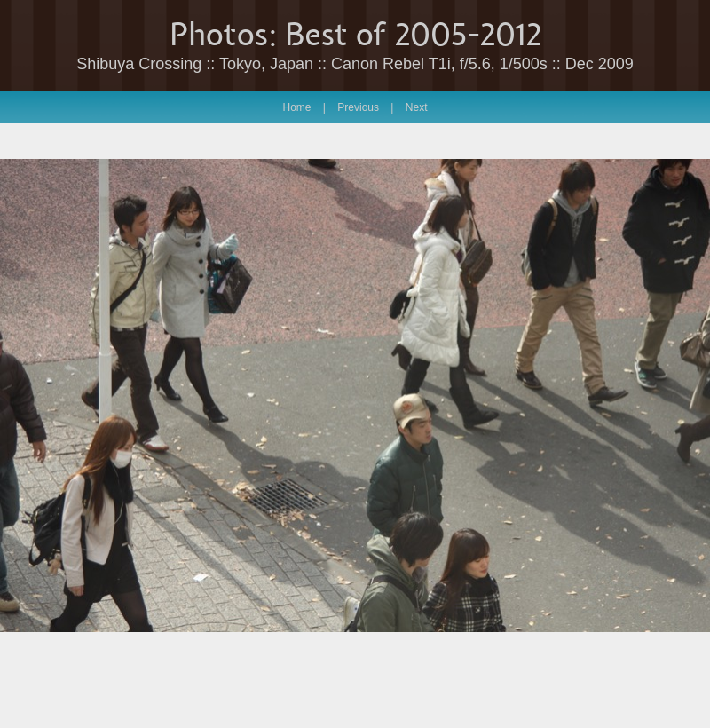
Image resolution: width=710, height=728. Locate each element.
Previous (358, 107)
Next (417, 107)
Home (297, 107)
